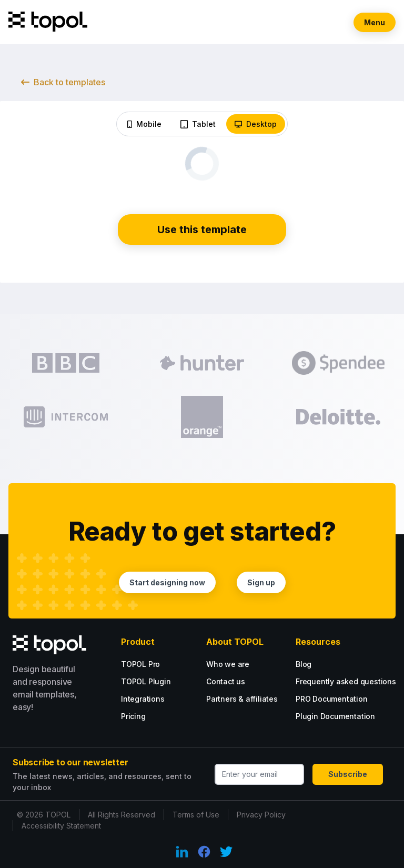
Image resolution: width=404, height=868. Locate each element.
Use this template (202, 230)
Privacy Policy (261, 815)
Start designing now (167, 582)
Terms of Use (196, 815)
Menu (375, 22)
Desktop (256, 124)
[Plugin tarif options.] (163, 681)
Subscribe (348, 774)
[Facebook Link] (204, 852)
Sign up (261, 582)
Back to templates (63, 82)
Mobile (144, 124)
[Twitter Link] (226, 852)
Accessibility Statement (61, 826)
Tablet (198, 124)
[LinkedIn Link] (182, 852)
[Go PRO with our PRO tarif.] (155, 664)
